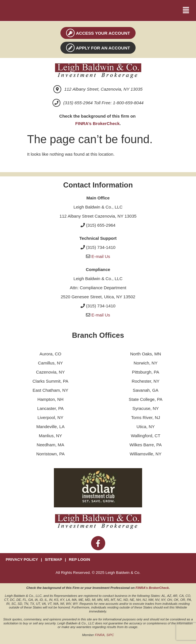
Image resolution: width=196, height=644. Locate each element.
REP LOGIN (80, 559)
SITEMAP (53, 559)
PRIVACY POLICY (22, 559)
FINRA (100, 635)
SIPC (110, 635)
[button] (186, 11)
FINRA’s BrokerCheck (97, 123)
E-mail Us (101, 256)
